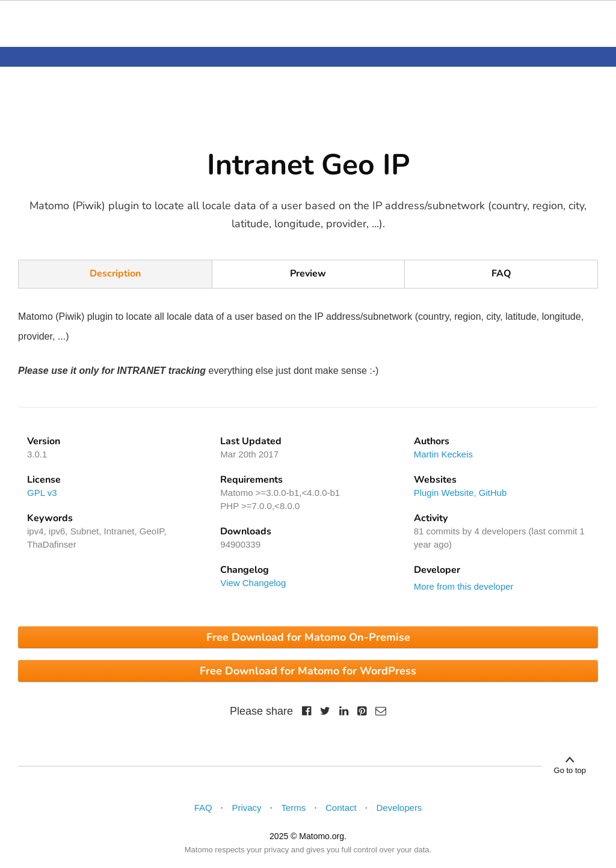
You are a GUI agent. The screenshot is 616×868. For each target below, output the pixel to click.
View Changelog (253, 583)
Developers (399, 808)
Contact (341, 808)
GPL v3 (42, 493)
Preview (308, 274)
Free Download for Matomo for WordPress (308, 671)
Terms (293, 808)
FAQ (501, 274)
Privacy (246, 808)
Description (115, 274)
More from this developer (464, 586)
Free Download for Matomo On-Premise (308, 637)
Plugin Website (444, 493)
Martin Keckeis (443, 454)
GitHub (493, 493)
